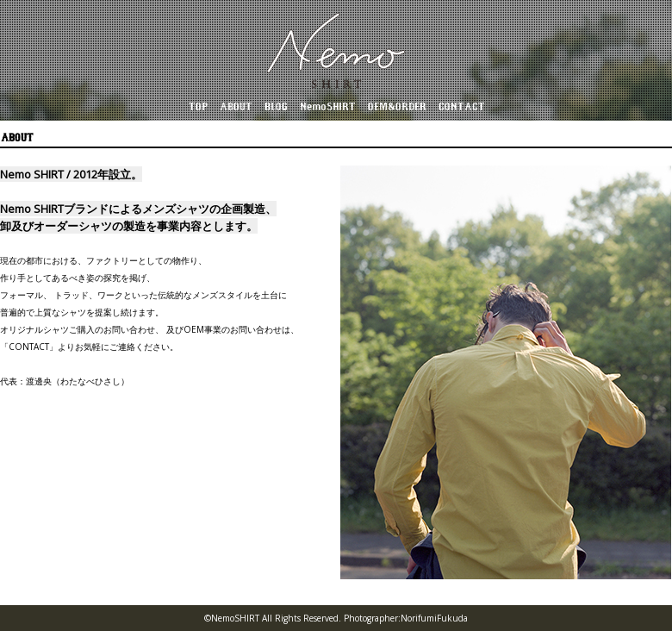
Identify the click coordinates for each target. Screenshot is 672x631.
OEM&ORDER (396, 107)
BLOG (275, 107)
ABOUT (235, 107)
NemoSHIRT (327, 107)
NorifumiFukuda (434, 618)
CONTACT (461, 107)
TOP (197, 107)
